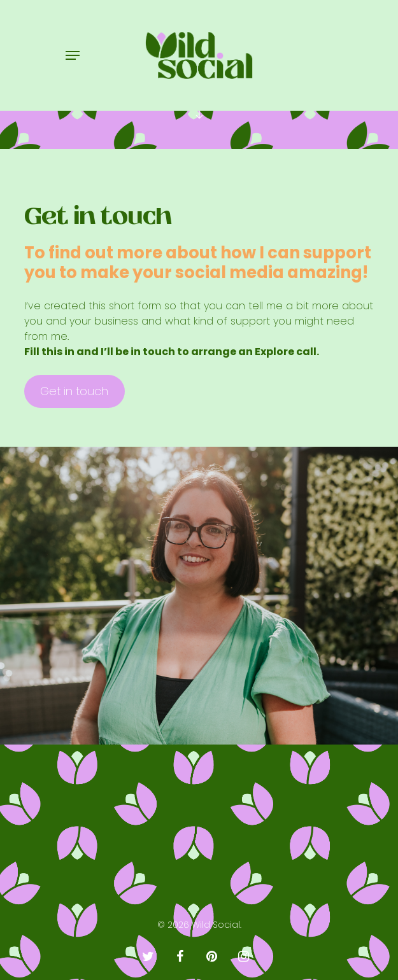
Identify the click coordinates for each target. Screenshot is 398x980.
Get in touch (74, 391)
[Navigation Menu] (73, 55)
